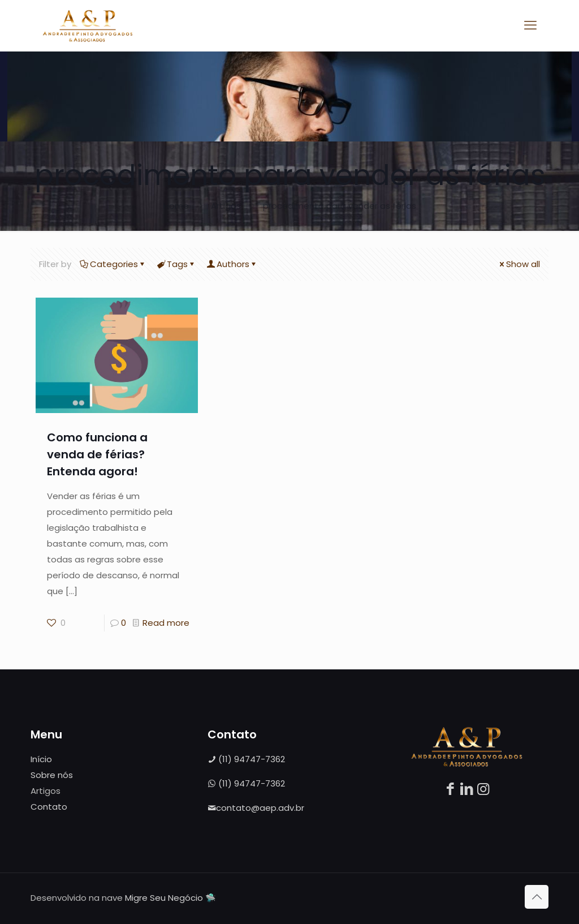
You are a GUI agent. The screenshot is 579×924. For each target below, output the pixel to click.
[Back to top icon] (537, 897)
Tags (176, 264)
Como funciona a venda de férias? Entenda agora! (97, 454)
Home (176, 206)
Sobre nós (52, 775)
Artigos (226, 206)
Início (41, 759)
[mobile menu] (530, 25)
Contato (49, 807)
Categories (113, 264)
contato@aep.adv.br (256, 808)
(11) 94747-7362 (246, 759)
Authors (232, 264)
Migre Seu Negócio (164, 898)
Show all (519, 264)
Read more (166, 623)
